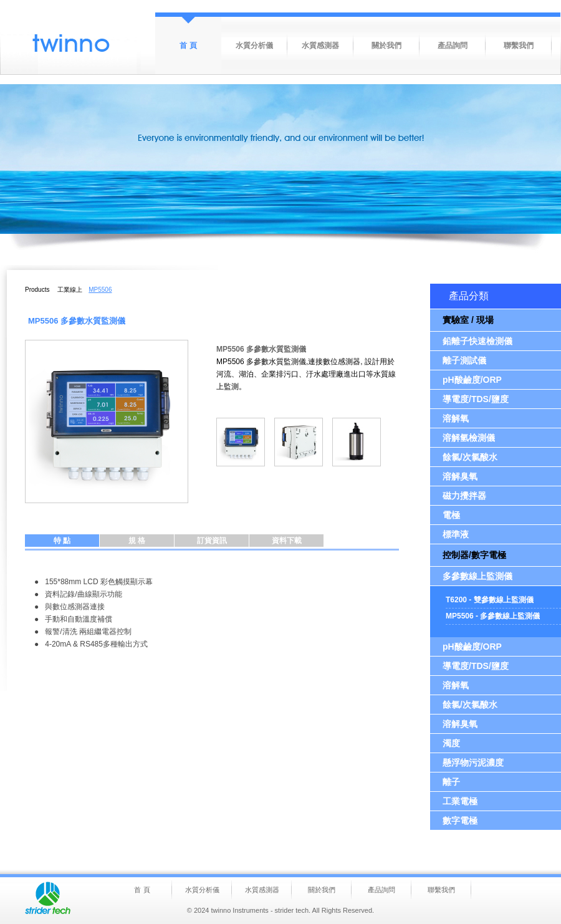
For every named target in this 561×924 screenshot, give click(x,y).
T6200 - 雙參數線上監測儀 (490, 600)
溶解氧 (456, 418)
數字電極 (460, 821)
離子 (451, 782)
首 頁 (188, 46)
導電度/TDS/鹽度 (476, 399)
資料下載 (287, 541)
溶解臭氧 (460, 476)
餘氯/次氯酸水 (470, 457)
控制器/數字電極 (474, 555)
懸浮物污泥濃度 (473, 763)
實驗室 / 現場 (468, 320)
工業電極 (460, 801)
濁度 (451, 743)
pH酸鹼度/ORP (472, 380)
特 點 (62, 541)
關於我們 (386, 46)
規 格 (137, 541)
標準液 (456, 534)
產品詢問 (453, 46)
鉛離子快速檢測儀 (477, 341)
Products (37, 290)
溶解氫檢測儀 (469, 438)
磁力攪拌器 (464, 496)
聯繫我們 (519, 46)
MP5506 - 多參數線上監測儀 (493, 616)
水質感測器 (320, 46)
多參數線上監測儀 (477, 576)
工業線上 (70, 290)
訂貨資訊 (212, 541)
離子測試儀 (464, 360)
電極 (451, 515)
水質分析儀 (254, 46)
